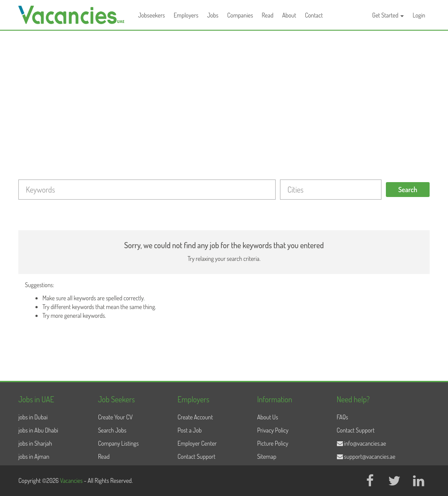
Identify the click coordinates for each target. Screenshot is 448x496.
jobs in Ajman (34, 456)
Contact (314, 15)
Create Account (195, 417)
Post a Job (190, 430)
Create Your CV (115, 417)
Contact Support (197, 456)
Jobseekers (152, 15)
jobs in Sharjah (35, 443)
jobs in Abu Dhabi (38, 430)
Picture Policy (273, 443)
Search (408, 190)
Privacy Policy (273, 430)
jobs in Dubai (33, 417)
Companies (240, 15)
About (289, 15)
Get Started (388, 15)
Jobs (213, 15)
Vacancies (72, 480)
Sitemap (267, 456)
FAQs (343, 417)
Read (268, 15)
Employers (186, 15)
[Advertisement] (224, 96)
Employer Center (197, 443)
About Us (268, 417)
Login (419, 15)
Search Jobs (112, 430)
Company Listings (118, 443)
